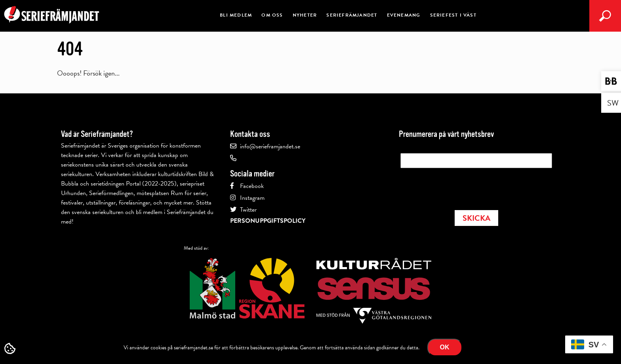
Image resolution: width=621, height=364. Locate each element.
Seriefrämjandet (352, 15)
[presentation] (461, 187)
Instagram (252, 198)
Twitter (248, 210)
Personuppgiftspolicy (268, 221)
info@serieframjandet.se (270, 146)
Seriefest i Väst (453, 15)
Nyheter (305, 15)
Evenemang (404, 15)
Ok (445, 347)
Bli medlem (236, 15)
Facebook (252, 186)
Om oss (272, 15)
